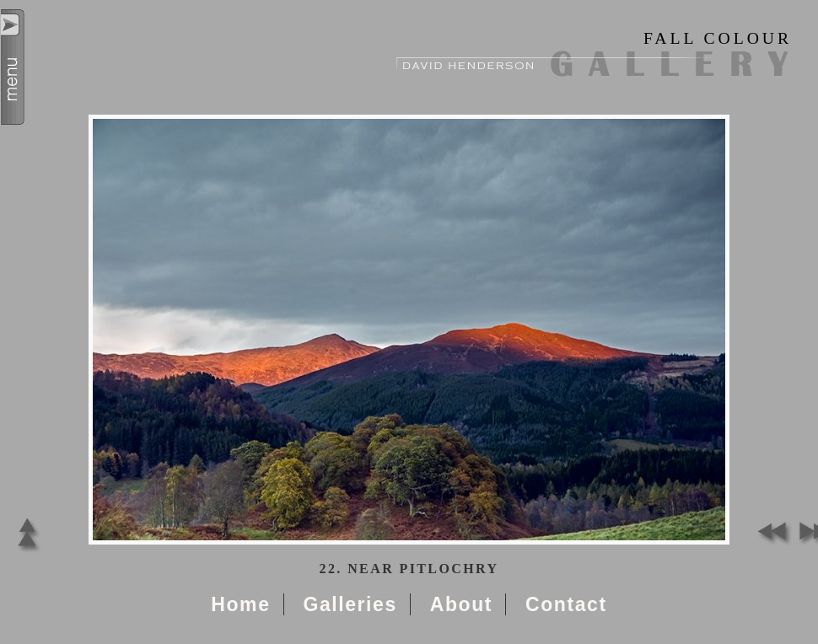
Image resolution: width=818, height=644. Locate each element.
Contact (566, 604)
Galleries (350, 604)
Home (240, 604)
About (461, 604)
